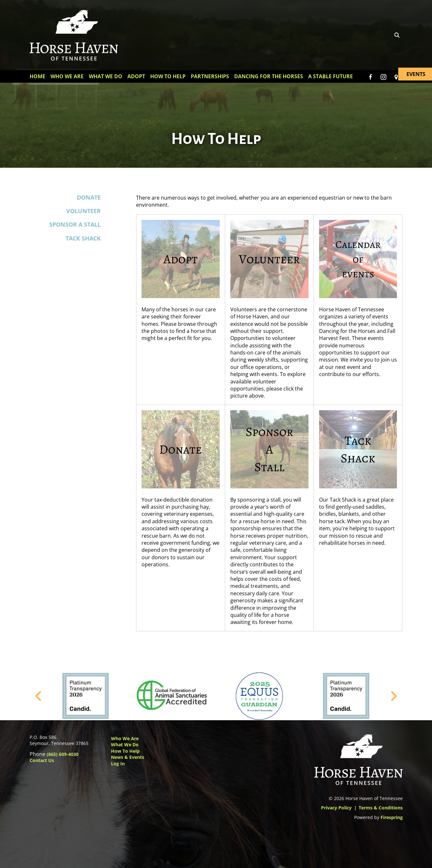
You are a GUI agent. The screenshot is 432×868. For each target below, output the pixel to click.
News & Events (128, 757)
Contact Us (42, 760)
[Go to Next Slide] (394, 696)
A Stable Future (331, 76)
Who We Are (67, 76)
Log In (118, 764)
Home (37, 76)
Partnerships (210, 76)
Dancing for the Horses (269, 76)
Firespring (392, 817)
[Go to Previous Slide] (39, 696)
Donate (89, 197)
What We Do (106, 76)
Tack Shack (83, 238)
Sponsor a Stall (75, 224)
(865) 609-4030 (63, 754)
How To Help (168, 76)
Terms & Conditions (381, 808)
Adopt (136, 76)
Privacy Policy (336, 808)
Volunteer (83, 211)
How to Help (125, 751)
